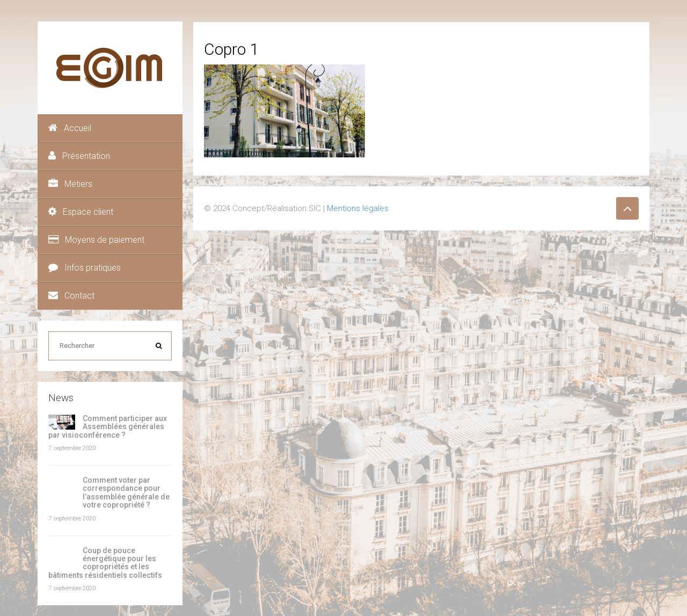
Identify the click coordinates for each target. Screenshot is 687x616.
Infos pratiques (85, 268)
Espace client (81, 212)
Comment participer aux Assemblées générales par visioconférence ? (108, 427)
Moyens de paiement (96, 240)
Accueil (70, 128)
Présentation (79, 156)
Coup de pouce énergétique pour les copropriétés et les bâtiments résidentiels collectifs (105, 563)
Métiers (70, 184)
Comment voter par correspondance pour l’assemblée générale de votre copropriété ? (126, 492)
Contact (71, 296)
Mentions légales (358, 208)
